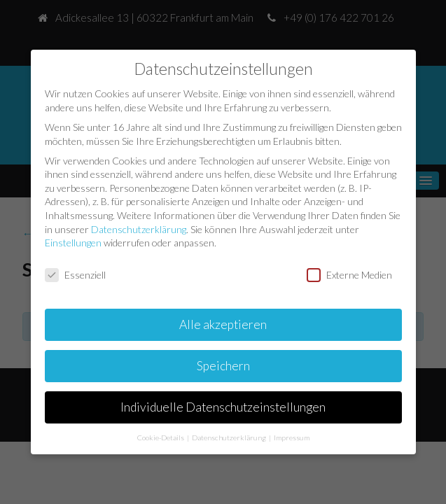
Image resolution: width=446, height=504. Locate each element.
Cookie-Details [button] (161, 437)
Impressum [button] (292, 437)
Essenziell (75, 274)
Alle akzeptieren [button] (223, 324)
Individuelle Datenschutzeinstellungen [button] (223, 406)
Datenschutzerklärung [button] (230, 437)
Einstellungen (73, 242)
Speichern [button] (223, 365)
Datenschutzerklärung (139, 229)
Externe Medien (349, 274)
